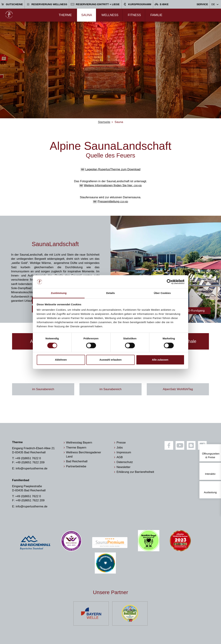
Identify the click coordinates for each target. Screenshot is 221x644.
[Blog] (191, 445)
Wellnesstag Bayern (79, 443)
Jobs (120, 448)
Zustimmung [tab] (59, 293)
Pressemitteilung (113, 201)
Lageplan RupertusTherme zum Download (113, 169)
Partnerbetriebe (76, 466)
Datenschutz (125, 462)
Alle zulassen (160, 360)
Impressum (124, 452)
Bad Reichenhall (77, 461)
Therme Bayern (76, 448)
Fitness (134, 15)
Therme (65, 15)
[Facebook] (169, 445)
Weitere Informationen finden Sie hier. (113, 185)
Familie (156, 15)
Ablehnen (61, 360)
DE (213, 4)
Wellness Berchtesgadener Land (84, 454)
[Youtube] (180, 445)
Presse (121, 443)
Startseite (104, 122)
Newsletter (123, 467)
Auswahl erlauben (110, 360)
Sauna (87, 15)
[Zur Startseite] (9, 15)
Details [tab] (110, 293)
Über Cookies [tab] (162, 293)
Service (202, 4)
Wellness (110, 15)
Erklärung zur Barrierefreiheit (135, 472)
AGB (120, 457)
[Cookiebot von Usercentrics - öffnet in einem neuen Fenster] (169, 282)
